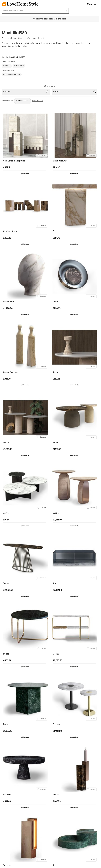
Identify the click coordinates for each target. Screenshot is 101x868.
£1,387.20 (8, 731)
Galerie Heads (9, 302)
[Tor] (74, 205)
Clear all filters (37, 101)
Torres (6, 584)
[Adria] (74, 557)
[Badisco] (25, 698)
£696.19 (56, 238)
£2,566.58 (8, 590)
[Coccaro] (74, 698)
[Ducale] (74, 487)
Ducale (56, 513)
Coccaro (56, 725)
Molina (56, 654)
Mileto (6, 654)
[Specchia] (25, 839)
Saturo (56, 443)
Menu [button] (92, 4)
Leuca (55, 302)
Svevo (6, 443)
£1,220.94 (8, 309)
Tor (54, 231)
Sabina (56, 795)
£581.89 (7, 802)
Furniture (19, 66)
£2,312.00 (57, 590)
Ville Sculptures (60, 161)
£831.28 (7, 379)
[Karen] (74, 346)
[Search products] (35, 11)
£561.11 (7, 168)
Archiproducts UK (12, 74)
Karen (55, 372)
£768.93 (57, 309)
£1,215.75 (57, 449)
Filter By (26, 92)
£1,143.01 (57, 168)
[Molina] (74, 628)
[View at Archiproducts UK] (25, 173)
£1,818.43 (8, 449)
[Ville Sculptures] (74, 135)
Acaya (6, 513)
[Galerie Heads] (25, 276)
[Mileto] (25, 628)
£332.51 (56, 379)
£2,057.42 (57, 661)
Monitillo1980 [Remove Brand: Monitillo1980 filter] (22, 101)
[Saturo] (74, 417)
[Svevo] (25, 417)
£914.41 (7, 520)
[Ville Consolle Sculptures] (25, 135)
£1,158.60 (57, 731)
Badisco (7, 725)
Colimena (7, 795)
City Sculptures (10, 231)
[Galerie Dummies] (25, 346)
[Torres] (25, 557)
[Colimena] (25, 769)
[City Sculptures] (25, 205)
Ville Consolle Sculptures (14, 161)
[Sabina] (74, 769)
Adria (55, 584)
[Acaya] (25, 487)
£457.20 (7, 238)
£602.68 (7, 661)
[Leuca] (74, 276)
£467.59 (57, 802)
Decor (7, 66)
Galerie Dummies (11, 372)
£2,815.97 (57, 520)
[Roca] (74, 839)
